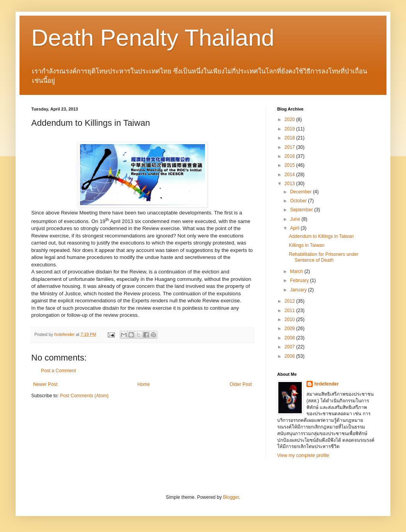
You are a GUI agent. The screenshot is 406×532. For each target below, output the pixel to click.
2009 (290, 328)
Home (144, 384)
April (295, 228)
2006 (290, 356)
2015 (290, 165)
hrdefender (327, 384)
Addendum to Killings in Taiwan (321, 236)
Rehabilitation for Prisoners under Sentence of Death (324, 257)
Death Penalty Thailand (153, 38)
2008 (290, 338)
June (296, 219)
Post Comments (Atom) (84, 396)
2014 (290, 175)
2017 (290, 147)
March (297, 271)
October (299, 201)
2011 (290, 311)
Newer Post (45, 384)
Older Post (241, 384)
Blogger (231, 497)
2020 (290, 120)
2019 (290, 129)
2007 (290, 347)
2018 (290, 138)
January (299, 290)
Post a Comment (58, 371)
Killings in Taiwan (307, 245)
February (300, 280)
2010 (290, 320)
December (302, 192)
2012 (290, 301)
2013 (290, 184)
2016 (290, 156)
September (302, 210)
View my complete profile (303, 455)
